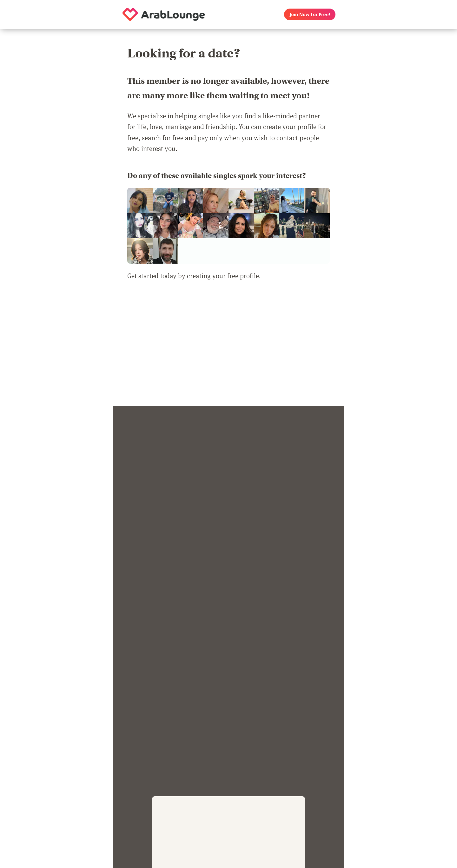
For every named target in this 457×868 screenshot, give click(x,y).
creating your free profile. (224, 276)
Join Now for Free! (310, 14)
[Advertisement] (228, 347)
